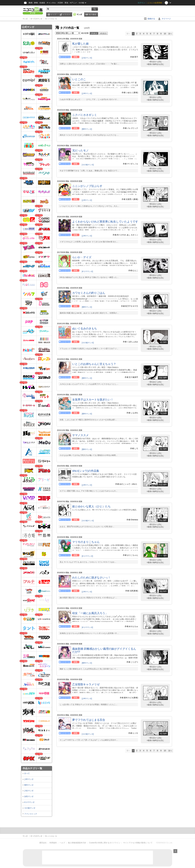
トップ (53, 14)
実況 (66, 3)
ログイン (141, 3)
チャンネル (51, 3)
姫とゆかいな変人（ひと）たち (91, 506)
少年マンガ (29, 779)
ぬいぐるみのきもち (85, 329)
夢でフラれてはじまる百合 (89, 720)
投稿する (151, 19)
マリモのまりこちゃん (86, 542)
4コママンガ (29, 802)
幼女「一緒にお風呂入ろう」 (90, 613)
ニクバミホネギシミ (85, 115)
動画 (31, 3)
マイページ (166, 19)
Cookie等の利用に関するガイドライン (105, 843)
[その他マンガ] (88, 165)
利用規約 (53, 843)
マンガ (79, 14)
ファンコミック (31, 814)
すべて (27, 773)
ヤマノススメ (80, 435)
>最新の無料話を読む (155, 64)
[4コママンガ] (87, 271)
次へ (170, 34)
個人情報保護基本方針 (77, 843)
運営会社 (43, 843)
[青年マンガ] (87, 129)
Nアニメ (73, 3)
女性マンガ (29, 796)
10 (165, 34)
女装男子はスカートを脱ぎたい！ (93, 400)
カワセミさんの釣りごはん (89, 293)
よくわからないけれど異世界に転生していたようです (105, 222)
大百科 (60, 3)
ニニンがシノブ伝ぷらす (87, 186)
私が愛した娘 (80, 44)
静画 (36, 3)
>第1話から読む (155, 62)
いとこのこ (79, 79)
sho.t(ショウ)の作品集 (86, 471)
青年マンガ (29, 785)
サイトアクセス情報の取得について (138, 843)
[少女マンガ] (87, 58)
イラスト (66, 14)
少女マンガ (29, 791)
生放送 (42, 3)
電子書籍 (92, 14)
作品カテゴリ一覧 (32, 768)
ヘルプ (62, 843)
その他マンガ (30, 808)
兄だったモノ (80, 151)
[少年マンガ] (87, 93)
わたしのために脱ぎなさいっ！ (91, 578)
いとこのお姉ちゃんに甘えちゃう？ (94, 364)
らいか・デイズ (82, 257)
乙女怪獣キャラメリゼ (86, 684)
